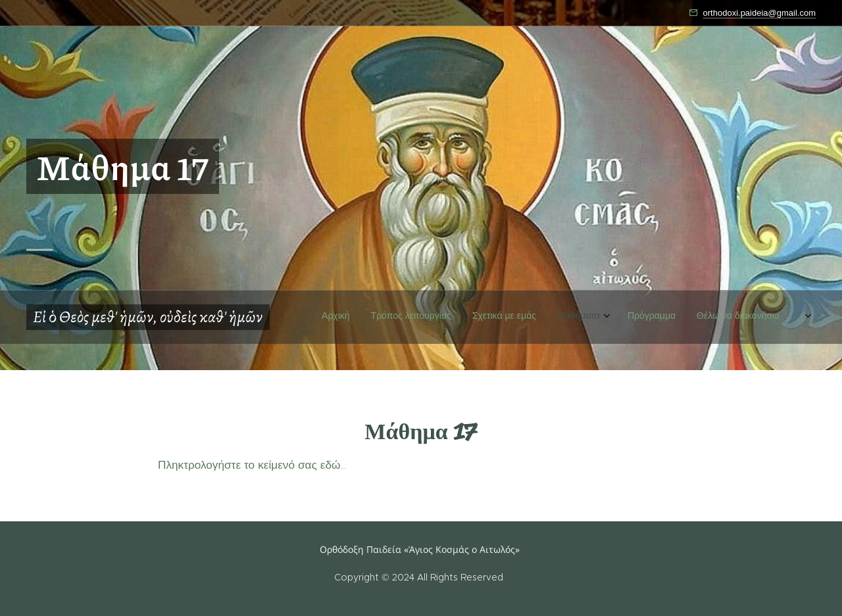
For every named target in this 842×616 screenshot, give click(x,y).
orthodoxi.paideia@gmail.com (759, 13)
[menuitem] (644, 343)
